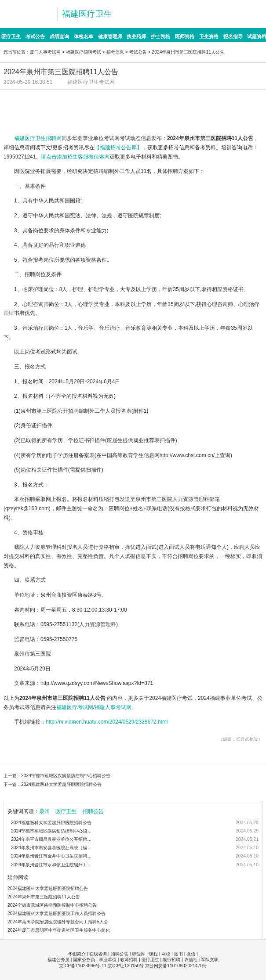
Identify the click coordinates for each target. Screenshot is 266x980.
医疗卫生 (11, 36)
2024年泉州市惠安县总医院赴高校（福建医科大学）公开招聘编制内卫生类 (53, 848)
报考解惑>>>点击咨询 (201, 117)
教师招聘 (129, 960)
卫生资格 (209, 36)
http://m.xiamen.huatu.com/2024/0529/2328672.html (107, 722)
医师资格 (185, 36)
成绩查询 (59, 36)
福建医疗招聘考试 (84, 52)
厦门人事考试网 (45, 52)
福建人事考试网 (113, 707)
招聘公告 (93, 811)
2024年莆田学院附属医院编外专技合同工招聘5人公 (58, 922)
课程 (153, 954)
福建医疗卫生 (87, 14)
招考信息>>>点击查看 (65, 100)
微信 (191, 954)
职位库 (138, 954)
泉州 (44, 811)
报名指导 (233, 36)
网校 (166, 954)
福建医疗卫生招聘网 (38, 138)
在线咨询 (98, 954)
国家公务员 (84, 960)
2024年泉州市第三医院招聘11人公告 (44, 897)
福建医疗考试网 (75, 707)
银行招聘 (171, 960)
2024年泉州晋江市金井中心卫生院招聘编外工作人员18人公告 (53, 856)
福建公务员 (58, 960)
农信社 (191, 960)
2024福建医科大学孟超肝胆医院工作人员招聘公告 (56, 913)
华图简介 (77, 954)
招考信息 (115, 52)
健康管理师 (110, 36)
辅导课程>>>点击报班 (201, 100)
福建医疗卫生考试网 (91, 82)
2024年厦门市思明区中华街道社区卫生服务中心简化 (59, 930)
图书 (179, 954)
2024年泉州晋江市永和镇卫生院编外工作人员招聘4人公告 (53, 865)
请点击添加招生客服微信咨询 (75, 157)
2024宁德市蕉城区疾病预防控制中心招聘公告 (66, 776)
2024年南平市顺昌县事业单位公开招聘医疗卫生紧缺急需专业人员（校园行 (53, 839)
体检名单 (84, 36)
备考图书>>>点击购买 (65, 117)
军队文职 (210, 960)
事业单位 (108, 960)
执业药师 (136, 36)
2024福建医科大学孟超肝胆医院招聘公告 (61, 784)
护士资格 (160, 36)
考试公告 (35, 36)
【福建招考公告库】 (118, 148)
